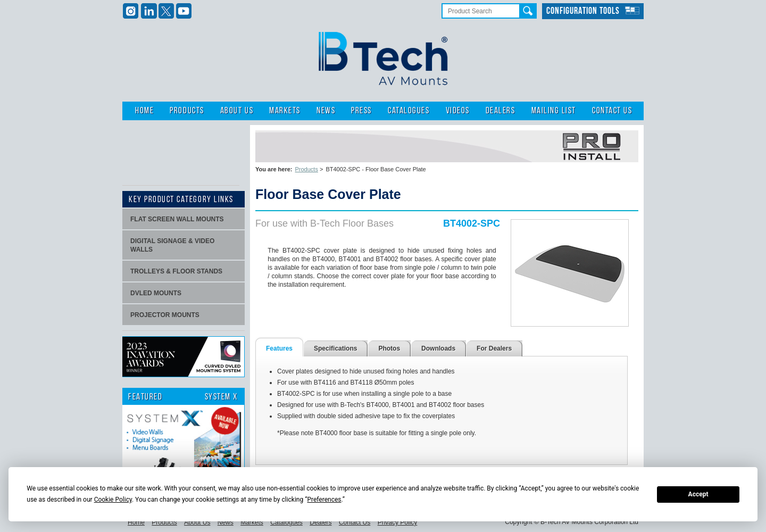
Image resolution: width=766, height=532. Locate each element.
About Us (237, 111)
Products (187, 111)
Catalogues (409, 111)
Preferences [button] (324, 500)
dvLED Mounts (156, 293)
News (326, 111)
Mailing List (554, 111)
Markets (285, 111)
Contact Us (612, 111)
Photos (389, 348)
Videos (458, 111)
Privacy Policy (398, 522)
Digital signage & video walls (172, 245)
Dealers (501, 111)
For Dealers (494, 348)
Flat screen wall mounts (177, 219)
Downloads (438, 348)
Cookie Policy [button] (113, 500)
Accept (698, 494)
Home (144, 111)
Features (279, 348)
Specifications (335, 348)
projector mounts (165, 315)
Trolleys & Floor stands (176, 271)
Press (361, 111)
